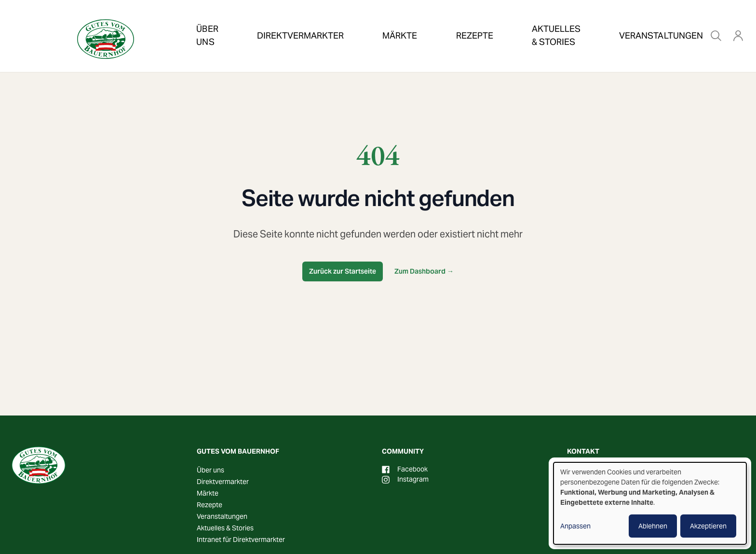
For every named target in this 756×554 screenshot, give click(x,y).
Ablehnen (653, 526)
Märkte (364, 21)
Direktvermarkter (287, 21)
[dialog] (650, 503)
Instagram (405, 479)
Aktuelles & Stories (500, 21)
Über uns (207, 21)
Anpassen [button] (575, 526)
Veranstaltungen (601, 21)
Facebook (405, 469)
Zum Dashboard (424, 271)
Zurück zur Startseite (343, 271)
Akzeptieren (708, 526)
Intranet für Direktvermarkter (241, 540)
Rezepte (419, 21)
